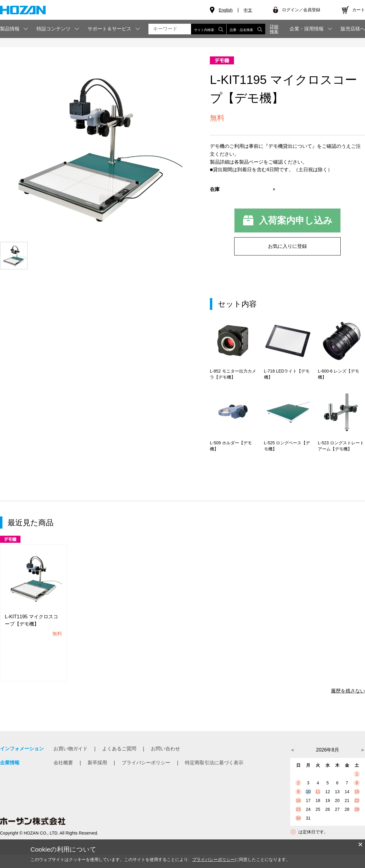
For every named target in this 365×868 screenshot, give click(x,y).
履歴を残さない (348, 704)
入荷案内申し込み (296, 220)
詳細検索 (274, 29)
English (226, 10)
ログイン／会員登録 (301, 10)
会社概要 (63, 776)
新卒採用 (97, 776)
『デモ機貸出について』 (290, 146)
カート (359, 10)
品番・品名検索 (246, 29)
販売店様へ (353, 29)
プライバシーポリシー (146, 776)
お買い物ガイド (71, 762)
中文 (248, 10)
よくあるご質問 (119, 762)
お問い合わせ (165, 762)
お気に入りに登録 (287, 246)
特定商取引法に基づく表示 (214, 776)
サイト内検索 (209, 29)
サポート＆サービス (109, 29)
